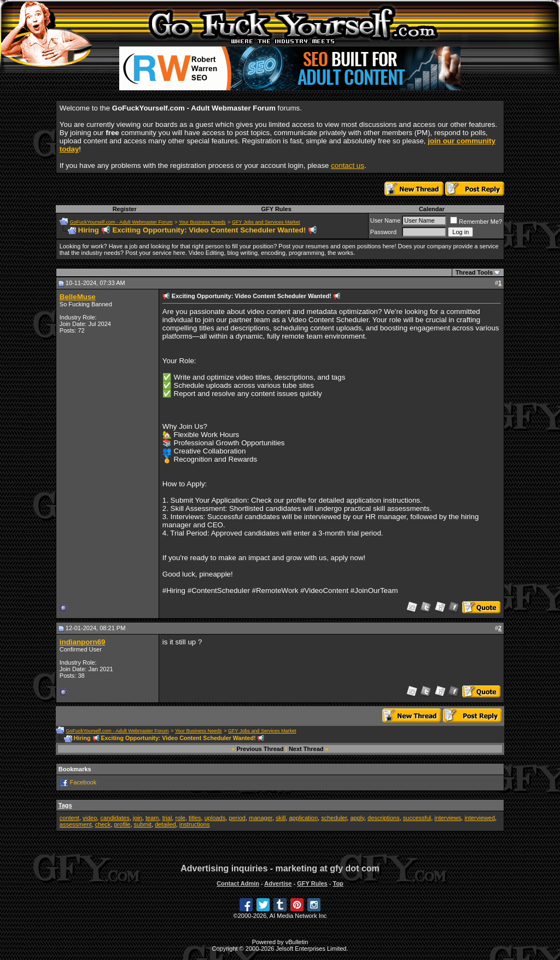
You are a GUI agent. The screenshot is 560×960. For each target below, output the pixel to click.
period (237, 818)
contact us (348, 165)
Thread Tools (474, 272)
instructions (195, 824)
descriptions (384, 818)
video (90, 818)
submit (143, 824)
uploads (215, 818)
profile (122, 824)
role (180, 818)
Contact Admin (238, 883)
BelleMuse (78, 297)
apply (357, 818)
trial (167, 818)
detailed (165, 824)
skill (281, 818)
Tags (65, 805)
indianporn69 (83, 642)
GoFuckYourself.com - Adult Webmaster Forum (121, 222)
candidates (115, 818)
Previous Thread (260, 749)
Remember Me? (476, 222)
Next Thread (306, 749)
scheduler (334, 818)
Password (383, 232)
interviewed (480, 818)
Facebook (83, 782)
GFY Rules (276, 209)
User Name (386, 220)
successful (417, 818)
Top (338, 883)
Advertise (278, 883)
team (152, 818)
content (69, 818)
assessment (76, 824)
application (303, 818)
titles (195, 818)
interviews (448, 818)
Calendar (432, 209)
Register (125, 209)
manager (261, 818)
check (103, 824)
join (138, 818)
